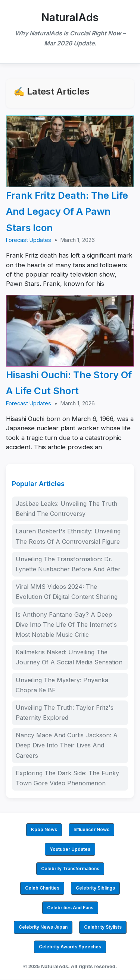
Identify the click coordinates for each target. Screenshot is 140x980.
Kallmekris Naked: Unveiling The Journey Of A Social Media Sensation (69, 657)
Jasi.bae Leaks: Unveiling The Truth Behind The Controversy (66, 509)
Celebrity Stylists (103, 927)
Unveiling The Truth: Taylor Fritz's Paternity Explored (65, 713)
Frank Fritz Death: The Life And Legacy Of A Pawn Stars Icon (67, 211)
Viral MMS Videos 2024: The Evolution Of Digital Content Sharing (67, 592)
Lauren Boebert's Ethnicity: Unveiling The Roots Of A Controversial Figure (68, 536)
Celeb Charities (42, 888)
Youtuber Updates (70, 849)
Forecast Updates (29, 240)
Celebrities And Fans (70, 908)
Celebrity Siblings (95, 888)
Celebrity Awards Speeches (70, 947)
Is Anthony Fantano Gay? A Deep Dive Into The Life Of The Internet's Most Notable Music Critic (66, 625)
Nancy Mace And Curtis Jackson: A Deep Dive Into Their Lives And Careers (67, 745)
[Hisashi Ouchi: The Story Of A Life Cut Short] (70, 331)
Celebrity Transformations (70, 869)
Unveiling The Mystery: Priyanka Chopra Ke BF (62, 685)
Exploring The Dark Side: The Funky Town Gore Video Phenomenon (67, 778)
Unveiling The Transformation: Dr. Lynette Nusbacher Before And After (68, 564)
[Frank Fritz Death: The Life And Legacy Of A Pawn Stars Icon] (70, 151)
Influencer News (91, 829)
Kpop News (44, 829)
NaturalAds (70, 17)
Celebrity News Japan (43, 927)
